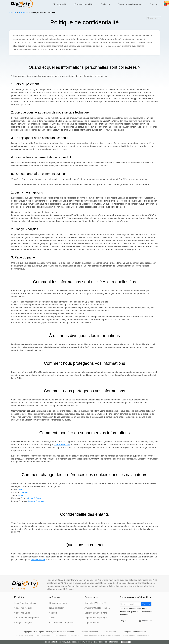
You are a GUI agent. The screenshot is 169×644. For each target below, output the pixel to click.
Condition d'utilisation (89, 632)
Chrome (24, 492)
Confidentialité (110, 632)
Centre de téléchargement (130, 4)
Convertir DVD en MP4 (95, 603)
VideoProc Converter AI (25, 603)
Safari (21, 495)
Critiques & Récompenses (62, 623)
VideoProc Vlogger (23, 608)
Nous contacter (56, 608)
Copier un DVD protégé (96, 618)
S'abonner (146, 604)
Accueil (13, 13)
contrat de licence (87, 642)
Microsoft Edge (34, 498)
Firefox (22, 489)
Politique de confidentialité (108, 642)
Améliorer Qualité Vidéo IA (97, 608)
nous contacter (38, 560)
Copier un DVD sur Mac (96, 613)
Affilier (52, 618)
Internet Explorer (36, 501)
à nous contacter (62, 445)
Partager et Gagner (23, 623)
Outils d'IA (106, 4)
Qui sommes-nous (58, 603)
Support (154, 4)
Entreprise (23, 13)
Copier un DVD (92, 623)
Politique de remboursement (134, 632)
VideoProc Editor (22, 613)
